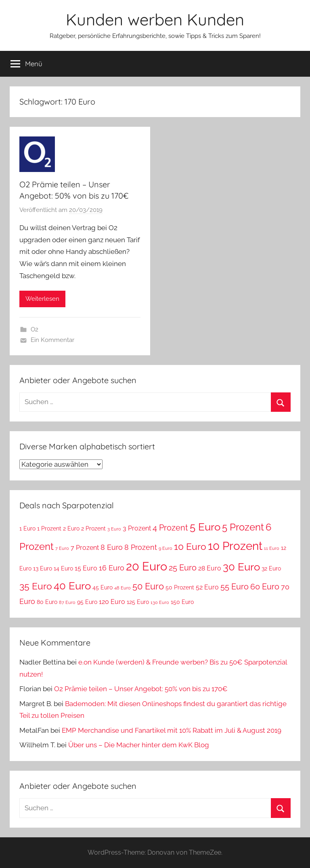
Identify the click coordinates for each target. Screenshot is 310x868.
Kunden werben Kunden (155, 19)
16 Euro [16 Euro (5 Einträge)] (112, 568)
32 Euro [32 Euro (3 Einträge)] (271, 568)
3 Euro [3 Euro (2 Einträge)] (114, 529)
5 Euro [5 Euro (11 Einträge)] (205, 527)
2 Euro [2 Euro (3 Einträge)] (71, 528)
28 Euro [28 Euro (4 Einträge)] (210, 568)
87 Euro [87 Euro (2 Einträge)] (67, 602)
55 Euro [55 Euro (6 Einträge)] (235, 587)
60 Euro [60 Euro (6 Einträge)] (265, 587)
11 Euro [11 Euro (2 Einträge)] (272, 548)
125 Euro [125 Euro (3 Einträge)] (138, 602)
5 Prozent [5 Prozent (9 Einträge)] (243, 527)
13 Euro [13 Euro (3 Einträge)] (43, 568)
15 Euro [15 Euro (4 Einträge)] (86, 568)
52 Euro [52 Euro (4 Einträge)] (207, 587)
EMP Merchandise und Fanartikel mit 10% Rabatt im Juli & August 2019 (172, 730)
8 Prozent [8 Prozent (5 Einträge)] (141, 547)
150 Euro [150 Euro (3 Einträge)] (182, 602)
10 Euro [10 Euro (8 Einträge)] (190, 547)
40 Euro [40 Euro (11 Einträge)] (72, 586)
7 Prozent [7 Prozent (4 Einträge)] (85, 548)
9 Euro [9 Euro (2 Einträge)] (165, 548)
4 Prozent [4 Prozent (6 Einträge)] (170, 528)
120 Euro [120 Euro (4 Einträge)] (112, 602)
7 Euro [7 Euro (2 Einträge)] (62, 548)
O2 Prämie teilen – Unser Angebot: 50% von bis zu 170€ (141, 689)
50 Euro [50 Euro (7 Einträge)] (148, 586)
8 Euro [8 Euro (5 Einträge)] (112, 547)
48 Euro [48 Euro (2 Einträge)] (123, 588)
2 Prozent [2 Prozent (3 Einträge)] (93, 528)
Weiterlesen (42, 299)
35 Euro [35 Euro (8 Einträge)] (36, 586)
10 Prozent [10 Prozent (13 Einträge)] (235, 546)
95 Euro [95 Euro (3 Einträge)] (87, 602)
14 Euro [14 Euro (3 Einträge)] (63, 568)
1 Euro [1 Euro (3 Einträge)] (27, 528)
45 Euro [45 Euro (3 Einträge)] (103, 587)
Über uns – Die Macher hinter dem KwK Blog (139, 745)
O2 (35, 329)
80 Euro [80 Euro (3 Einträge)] (47, 602)
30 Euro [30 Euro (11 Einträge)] (241, 567)
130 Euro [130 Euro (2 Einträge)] (160, 602)
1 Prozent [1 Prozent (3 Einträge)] (49, 528)
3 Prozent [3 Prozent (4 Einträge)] (137, 528)
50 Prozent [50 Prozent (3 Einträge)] (180, 587)
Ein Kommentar (52, 340)
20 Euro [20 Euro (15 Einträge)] (147, 566)
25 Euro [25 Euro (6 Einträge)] (183, 568)
